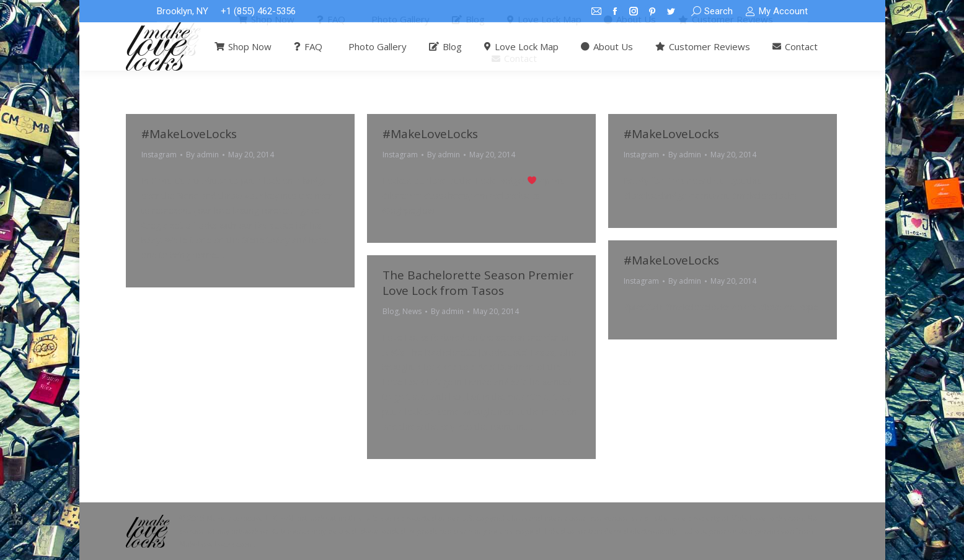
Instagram (159, 155)
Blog (391, 311)
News (412, 311)
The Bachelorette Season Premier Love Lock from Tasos (478, 283)
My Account (776, 11)
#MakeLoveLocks (189, 134)
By (202, 155)
